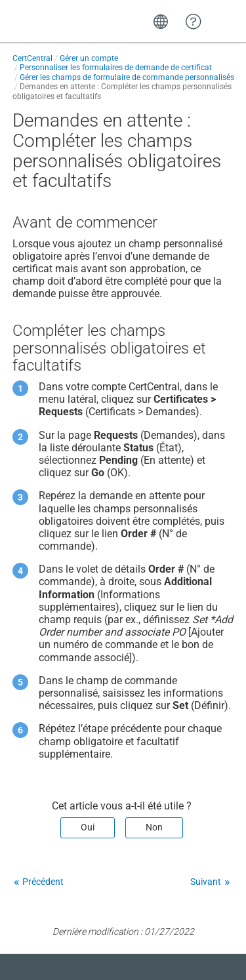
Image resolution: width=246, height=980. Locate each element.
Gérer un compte (89, 58)
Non (154, 827)
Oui (88, 827)
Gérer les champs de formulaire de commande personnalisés (127, 77)
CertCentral (32, 58)
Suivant (206, 882)
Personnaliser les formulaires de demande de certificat (116, 68)
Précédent (43, 882)
